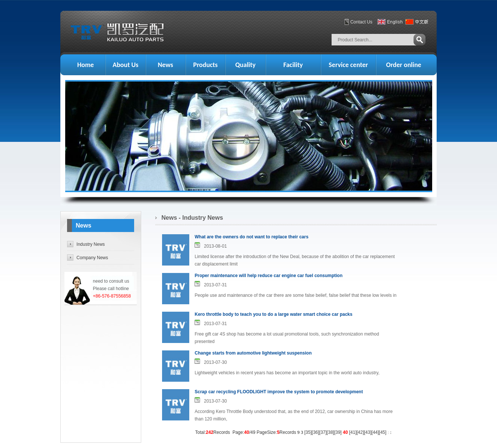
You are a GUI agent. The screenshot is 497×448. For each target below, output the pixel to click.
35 (308, 432)
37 (323, 432)
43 (368, 432)
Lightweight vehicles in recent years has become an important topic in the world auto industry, (287, 373)
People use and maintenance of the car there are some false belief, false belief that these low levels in (295, 295)
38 (330, 432)
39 (338, 432)
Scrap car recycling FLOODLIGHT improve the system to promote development (278, 392)
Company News (92, 258)
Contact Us (361, 22)
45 (382, 432)
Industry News (91, 244)
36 (315, 432)
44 (375, 432)
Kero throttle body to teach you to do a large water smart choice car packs (273, 314)
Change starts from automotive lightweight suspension (253, 353)
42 (360, 432)
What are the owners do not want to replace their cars (251, 237)
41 (353, 432)
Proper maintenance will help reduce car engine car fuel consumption (268, 276)
